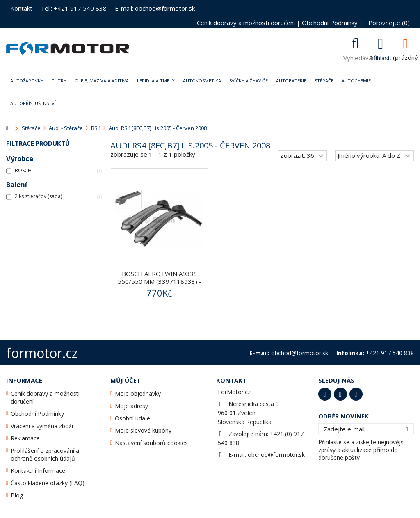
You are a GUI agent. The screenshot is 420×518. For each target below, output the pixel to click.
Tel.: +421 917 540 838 (74, 8)
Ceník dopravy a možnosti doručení (246, 23)
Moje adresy (131, 406)
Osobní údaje (132, 418)
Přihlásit (380, 57)
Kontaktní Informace (38, 471)
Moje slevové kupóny (143, 430)
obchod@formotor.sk (276, 455)
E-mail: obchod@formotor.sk (155, 8)
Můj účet (126, 380)
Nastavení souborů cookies (151, 443)
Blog (17, 495)
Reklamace (25, 438)
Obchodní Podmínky (330, 23)
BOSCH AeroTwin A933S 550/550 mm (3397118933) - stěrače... (160, 281)
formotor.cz (42, 353)
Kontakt (21, 8)
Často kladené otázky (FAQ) (48, 483)
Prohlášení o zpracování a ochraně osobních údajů (45, 454)
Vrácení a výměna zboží (42, 426)
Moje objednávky (138, 394)
